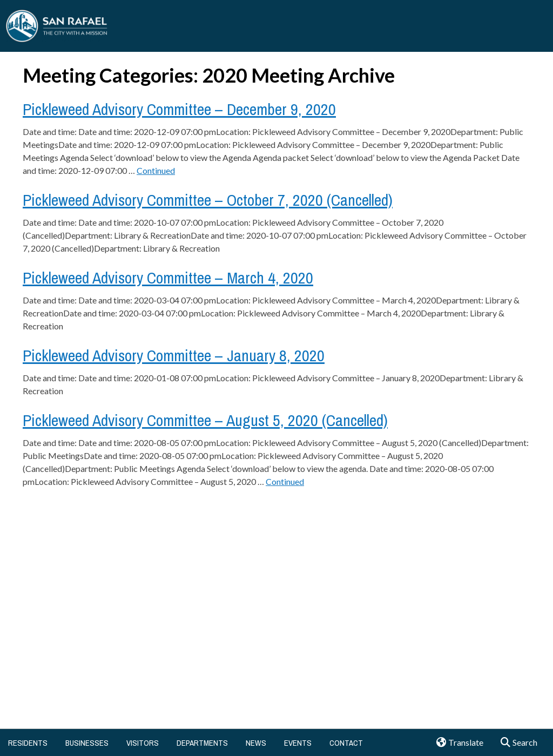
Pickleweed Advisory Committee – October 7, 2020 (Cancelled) (208, 200)
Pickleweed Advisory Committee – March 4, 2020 (168, 278)
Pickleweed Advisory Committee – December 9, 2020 (179, 109)
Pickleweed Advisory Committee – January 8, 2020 (174, 355)
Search (515, 743)
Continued (156, 170)
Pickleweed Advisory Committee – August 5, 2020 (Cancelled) (205, 420)
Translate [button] (456, 743)
